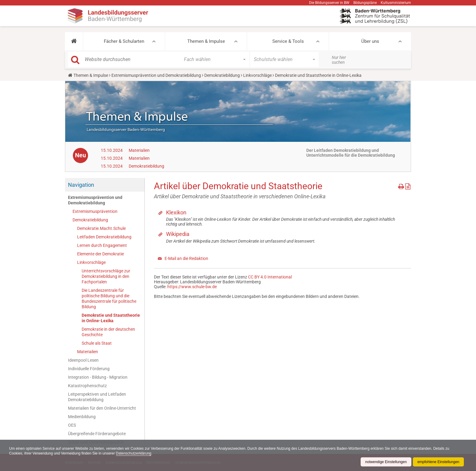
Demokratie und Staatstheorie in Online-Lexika (111, 318)
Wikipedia (178, 234)
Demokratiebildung (222, 75)
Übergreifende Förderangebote (97, 434)
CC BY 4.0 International (270, 277)
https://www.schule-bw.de (192, 287)
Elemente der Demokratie (100, 254)
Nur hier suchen (339, 60)
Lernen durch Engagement (102, 245)
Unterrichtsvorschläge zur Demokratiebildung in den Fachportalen (106, 276)
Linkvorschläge (257, 75)
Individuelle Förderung (89, 369)
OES (72, 425)
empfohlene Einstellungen (438, 462)
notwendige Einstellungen (386, 462)
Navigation (81, 185)
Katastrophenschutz (87, 386)
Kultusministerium (396, 3)
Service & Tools (288, 41)
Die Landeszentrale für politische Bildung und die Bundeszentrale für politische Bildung (109, 299)
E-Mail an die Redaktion (186, 258)
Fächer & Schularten (124, 41)
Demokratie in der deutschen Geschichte (108, 332)
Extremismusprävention (95, 211)
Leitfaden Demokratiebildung (104, 237)
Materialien (139, 150)
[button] (74, 41)
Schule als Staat (97, 343)
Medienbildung (82, 417)
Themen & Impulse (206, 41)
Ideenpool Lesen (83, 360)
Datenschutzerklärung (134, 453)
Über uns (370, 41)
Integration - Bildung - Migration (98, 377)
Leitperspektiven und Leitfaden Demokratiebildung (97, 397)
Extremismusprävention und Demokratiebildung (156, 75)
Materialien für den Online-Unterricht (102, 408)
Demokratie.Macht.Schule (101, 228)
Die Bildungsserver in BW (329, 3)
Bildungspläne (365, 3)
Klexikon (176, 212)
